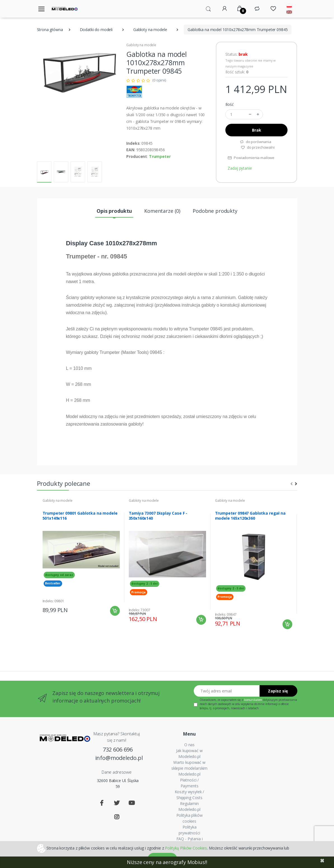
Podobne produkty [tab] (215, 211)
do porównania (255, 142)
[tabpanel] (81, 557)
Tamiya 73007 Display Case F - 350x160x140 (158, 516)
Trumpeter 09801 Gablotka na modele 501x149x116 (80, 516)
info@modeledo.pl (118, 758)
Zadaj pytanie (240, 168)
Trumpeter (160, 156)
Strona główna (50, 30)
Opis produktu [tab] (114, 211)
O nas (189, 745)
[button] (208, 8)
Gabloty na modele (150, 30)
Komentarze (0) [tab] (162, 211)
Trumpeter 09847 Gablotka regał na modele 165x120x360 (250, 516)
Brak (256, 130)
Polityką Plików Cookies (186, 848)
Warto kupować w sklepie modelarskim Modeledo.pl (189, 768)
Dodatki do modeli (96, 30)
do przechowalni (258, 147)
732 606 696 (118, 749)
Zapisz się (278, 691)
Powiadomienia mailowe (251, 158)
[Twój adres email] (227, 691)
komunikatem (253, 700)
